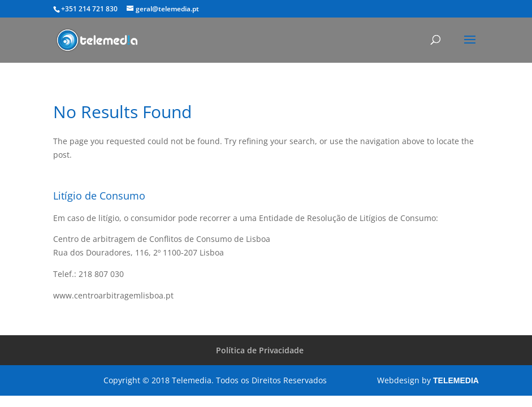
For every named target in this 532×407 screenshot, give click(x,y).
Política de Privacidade (260, 350)
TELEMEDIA (456, 380)
